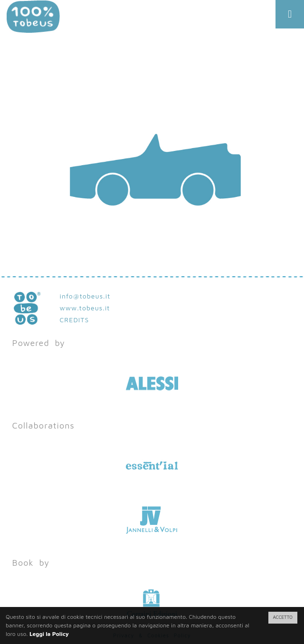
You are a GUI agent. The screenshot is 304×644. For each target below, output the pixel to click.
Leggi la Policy (49, 634)
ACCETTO (283, 617)
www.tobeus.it (85, 308)
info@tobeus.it (85, 296)
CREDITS (75, 320)
